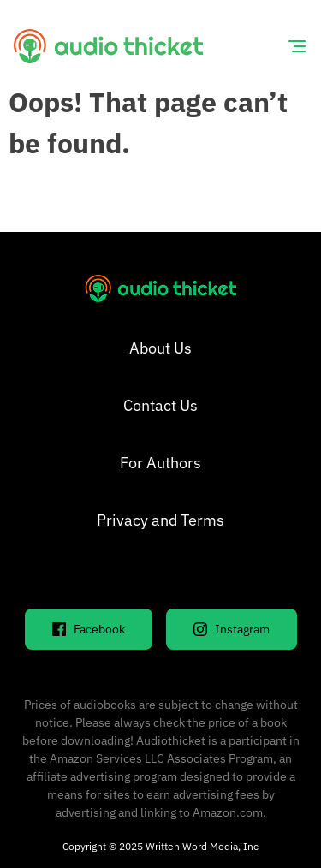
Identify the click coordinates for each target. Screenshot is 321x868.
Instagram (232, 629)
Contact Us (160, 405)
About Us (160, 348)
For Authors (160, 463)
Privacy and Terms (160, 520)
